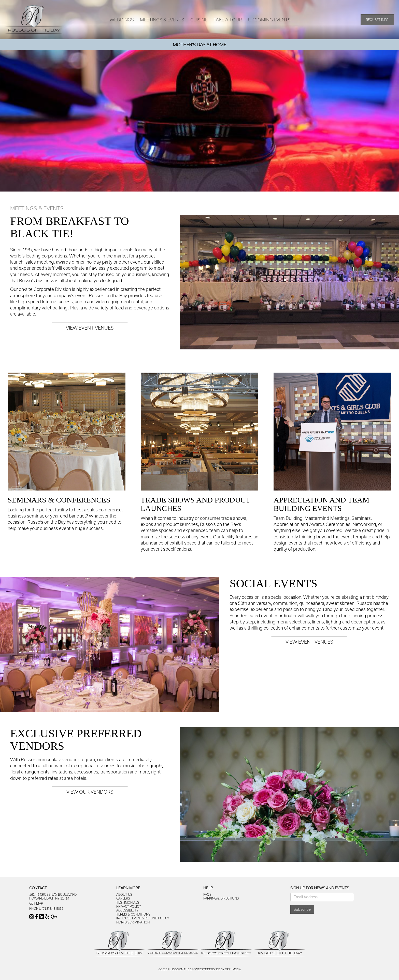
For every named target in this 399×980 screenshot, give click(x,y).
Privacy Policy (129, 906)
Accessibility (127, 910)
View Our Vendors (90, 792)
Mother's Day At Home (199, 45)
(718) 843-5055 (53, 908)
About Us (124, 894)
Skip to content (18, 3)
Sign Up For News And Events (320, 888)
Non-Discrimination (133, 922)
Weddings (122, 20)
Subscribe (302, 909)
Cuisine (199, 20)
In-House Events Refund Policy (143, 918)
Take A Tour (228, 20)
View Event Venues (90, 328)
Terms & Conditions (133, 914)
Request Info (377, 20)
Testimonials (128, 902)
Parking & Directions (221, 898)
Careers (123, 898)
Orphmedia (233, 969)
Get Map (36, 903)
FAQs (207, 894)
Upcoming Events (269, 20)
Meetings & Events (162, 20)
